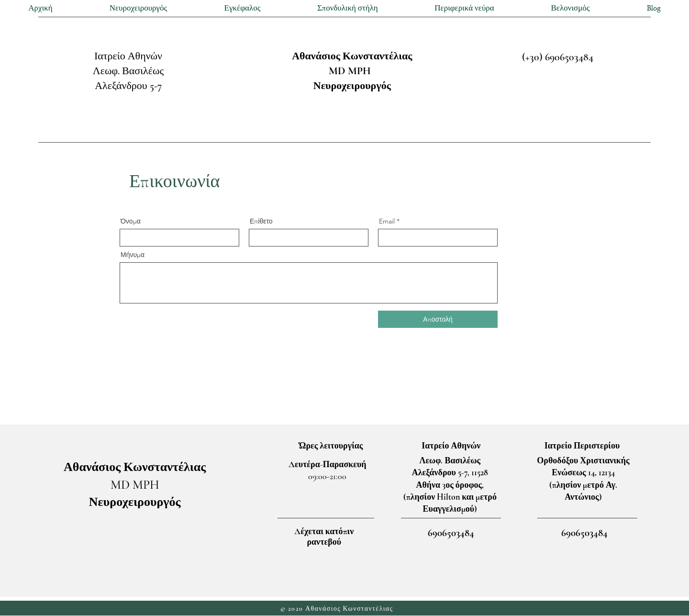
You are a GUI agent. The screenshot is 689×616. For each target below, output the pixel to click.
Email (387, 221)
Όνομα (131, 221)
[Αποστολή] (438, 319)
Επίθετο (261, 221)
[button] (138, 8)
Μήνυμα (133, 255)
